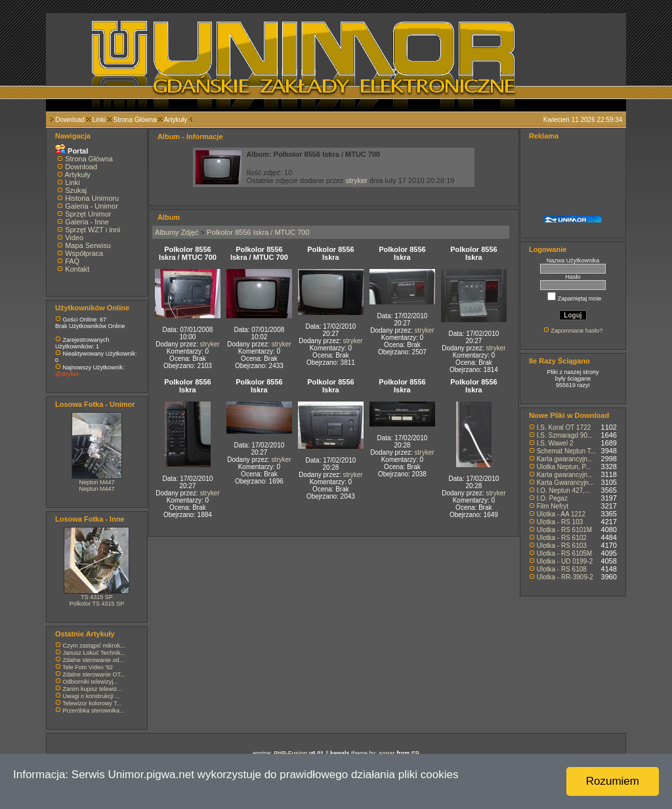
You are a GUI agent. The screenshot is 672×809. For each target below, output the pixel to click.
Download (70, 120)
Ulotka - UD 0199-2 (565, 561)
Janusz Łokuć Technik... (94, 653)
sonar (387, 753)
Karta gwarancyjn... (565, 459)
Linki (99, 120)
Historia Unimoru (92, 198)
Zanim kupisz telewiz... (93, 689)
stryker (357, 180)
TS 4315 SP (97, 597)
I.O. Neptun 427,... (564, 490)
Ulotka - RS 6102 (562, 538)
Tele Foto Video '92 (88, 667)
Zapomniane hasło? (577, 331)
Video (74, 238)
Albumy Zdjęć (177, 232)
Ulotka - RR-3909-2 (565, 577)
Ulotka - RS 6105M (564, 553)
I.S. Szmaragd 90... (565, 435)
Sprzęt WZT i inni (93, 230)
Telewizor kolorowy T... (92, 703)
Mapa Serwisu (88, 245)
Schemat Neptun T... (566, 451)
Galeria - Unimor (92, 206)
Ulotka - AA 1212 (561, 514)
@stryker (67, 374)
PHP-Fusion (290, 753)
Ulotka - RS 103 (560, 522)
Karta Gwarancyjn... (566, 483)
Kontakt (77, 269)
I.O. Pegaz (552, 498)
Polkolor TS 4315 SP (97, 604)
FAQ (72, 261)
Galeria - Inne (87, 222)
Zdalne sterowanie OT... (94, 674)
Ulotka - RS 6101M (564, 530)
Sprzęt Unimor (88, 214)
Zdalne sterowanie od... (94, 660)
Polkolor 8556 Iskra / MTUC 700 (258, 232)
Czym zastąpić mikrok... (94, 646)
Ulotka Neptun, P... (564, 467)
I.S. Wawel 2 (555, 443)
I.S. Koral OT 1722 (564, 427)
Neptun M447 (96, 482)
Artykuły (176, 120)
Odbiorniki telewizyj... (91, 682)
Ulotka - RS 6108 (562, 569)
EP (415, 753)
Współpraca (84, 253)
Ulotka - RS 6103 (562, 546)
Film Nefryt (553, 506)
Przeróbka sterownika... (94, 711)
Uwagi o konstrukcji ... (92, 696)
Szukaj (76, 190)
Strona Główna (135, 120)
